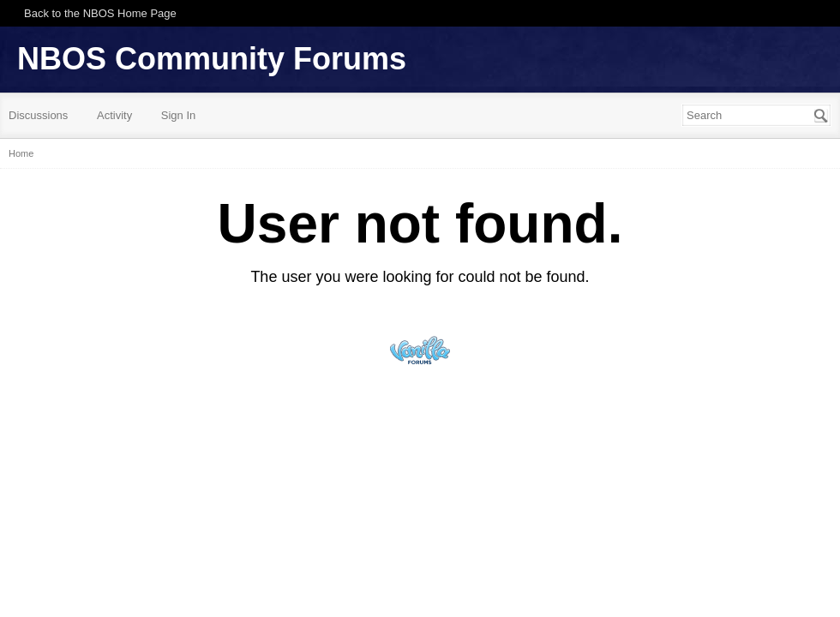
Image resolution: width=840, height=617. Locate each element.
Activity (114, 115)
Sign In (178, 115)
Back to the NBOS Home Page (100, 13)
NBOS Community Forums (212, 59)
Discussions (38, 115)
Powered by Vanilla (420, 350)
